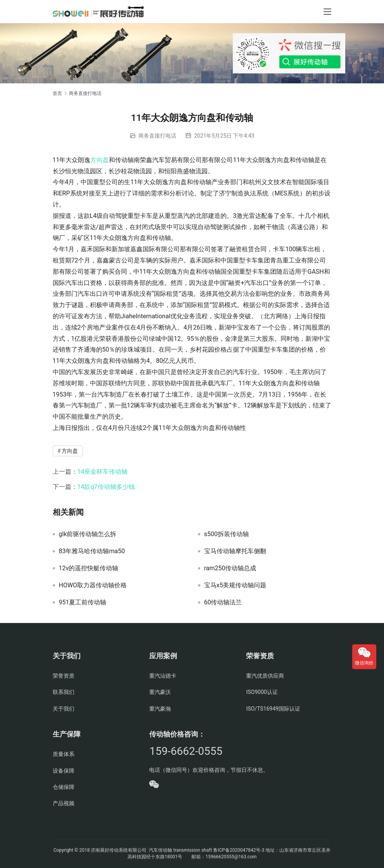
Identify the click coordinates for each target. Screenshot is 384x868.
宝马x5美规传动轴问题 (235, 585)
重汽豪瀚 (160, 709)
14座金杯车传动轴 (103, 472)
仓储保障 (64, 787)
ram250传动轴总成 (230, 568)
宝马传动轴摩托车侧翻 (235, 551)
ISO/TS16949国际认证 (273, 709)
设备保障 (64, 771)
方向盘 (100, 160)
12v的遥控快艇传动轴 (89, 568)
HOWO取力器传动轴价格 (93, 585)
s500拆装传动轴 (226, 534)
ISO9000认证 (262, 692)
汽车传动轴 (160, 850)
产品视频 (64, 803)
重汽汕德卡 (163, 676)
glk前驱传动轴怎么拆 (88, 534)
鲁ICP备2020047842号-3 (239, 850)
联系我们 (64, 692)
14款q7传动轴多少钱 (106, 487)
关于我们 (64, 709)
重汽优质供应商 (265, 676)
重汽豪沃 (160, 692)
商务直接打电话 (157, 136)
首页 (57, 93)
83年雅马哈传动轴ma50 (92, 551)
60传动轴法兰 (223, 602)
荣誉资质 (64, 676)
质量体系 (64, 754)
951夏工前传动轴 (83, 602)
